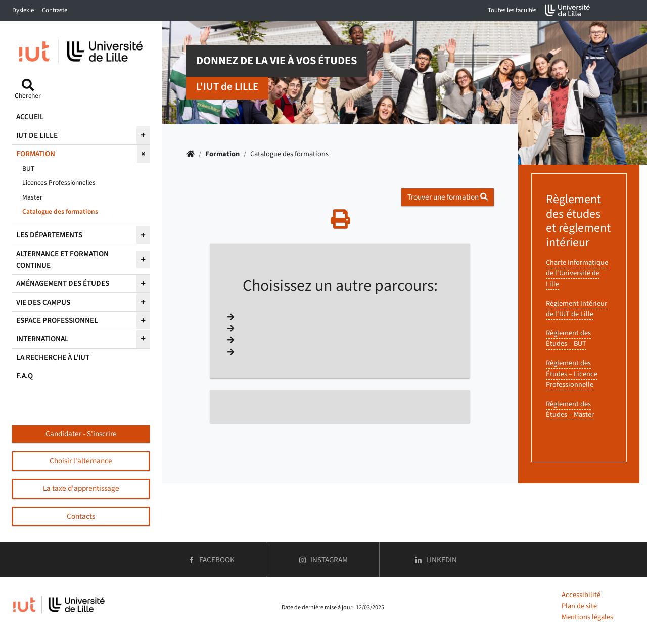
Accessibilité (581, 595)
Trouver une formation (448, 197)
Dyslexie (23, 10)
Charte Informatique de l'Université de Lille (577, 273)
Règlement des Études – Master (570, 409)
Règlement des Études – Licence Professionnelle (572, 374)
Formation (222, 154)
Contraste (55, 10)
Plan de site (579, 606)
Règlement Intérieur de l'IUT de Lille (576, 309)
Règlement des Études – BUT (568, 339)
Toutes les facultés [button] (512, 10)
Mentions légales (587, 617)
